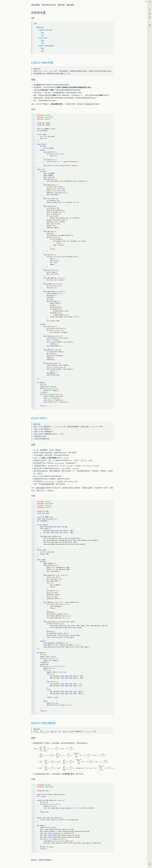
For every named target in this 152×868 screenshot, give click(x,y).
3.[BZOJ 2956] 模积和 (46, 46)
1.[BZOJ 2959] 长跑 (45, 30)
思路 (42, 33)
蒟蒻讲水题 (40, 27)
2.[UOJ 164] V (43, 38)
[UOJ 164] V (40, 418)
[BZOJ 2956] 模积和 (44, 723)
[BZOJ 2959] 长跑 (43, 63)
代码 (42, 35)
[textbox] (37, 71)
